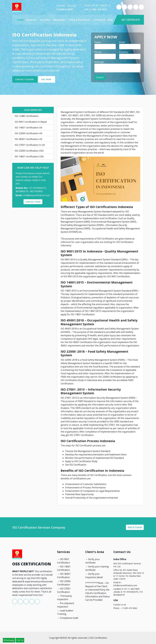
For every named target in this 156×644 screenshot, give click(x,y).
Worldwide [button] (59, 20)
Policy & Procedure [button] (79, 20)
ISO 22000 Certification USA (29, 151)
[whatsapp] (125, 9)
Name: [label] (98, 42)
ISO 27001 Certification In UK (30, 145)
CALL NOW (46, 79)
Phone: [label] (98, 52)
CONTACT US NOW (24, 79)
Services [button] (45, 20)
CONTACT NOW (33, 202)
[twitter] (141, 9)
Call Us (20, 640)
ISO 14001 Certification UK (28, 128)
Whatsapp (9, 640)
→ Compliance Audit (68, 618)
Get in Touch (135, 527)
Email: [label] (122, 42)
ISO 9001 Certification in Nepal (31, 122)
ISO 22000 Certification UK (28, 133)
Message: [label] (99, 62)
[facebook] (119, 9)
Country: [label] (124, 52)
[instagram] (130, 9)
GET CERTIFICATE (131, 20)
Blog (110, 20)
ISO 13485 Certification (27, 116)
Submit (100, 77)
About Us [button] (31, 20)
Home (21, 20)
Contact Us (99, 20)
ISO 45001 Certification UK (28, 139)
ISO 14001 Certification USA (29, 156)
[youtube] (136, 9)
